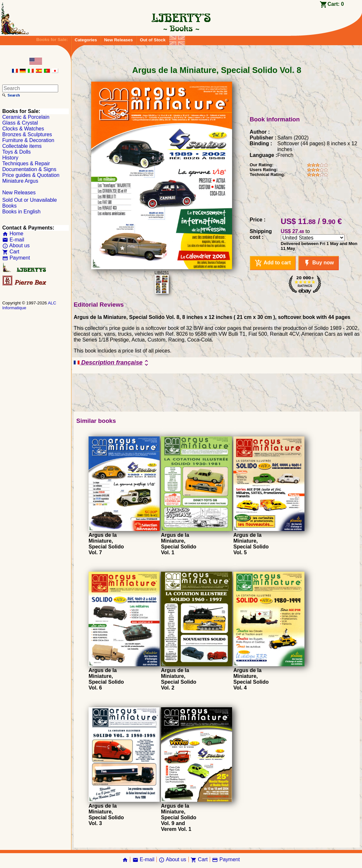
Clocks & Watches (23, 129)
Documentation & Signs (29, 169)
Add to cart (273, 263)
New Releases (118, 40)
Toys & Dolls (16, 152)
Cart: (336, 4)
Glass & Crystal (20, 123)
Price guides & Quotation (31, 175)
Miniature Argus (20, 181)
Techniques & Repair (26, 163)
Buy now (319, 263)
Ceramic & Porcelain (26, 117)
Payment (16, 258)
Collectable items (22, 146)
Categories (86, 40)
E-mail (13, 240)
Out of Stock (153, 40)
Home (13, 234)
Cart (11, 252)
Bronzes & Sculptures (27, 134)
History (10, 158)
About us (16, 245)
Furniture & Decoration (28, 140)
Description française (112, 363)
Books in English (21, 212)
